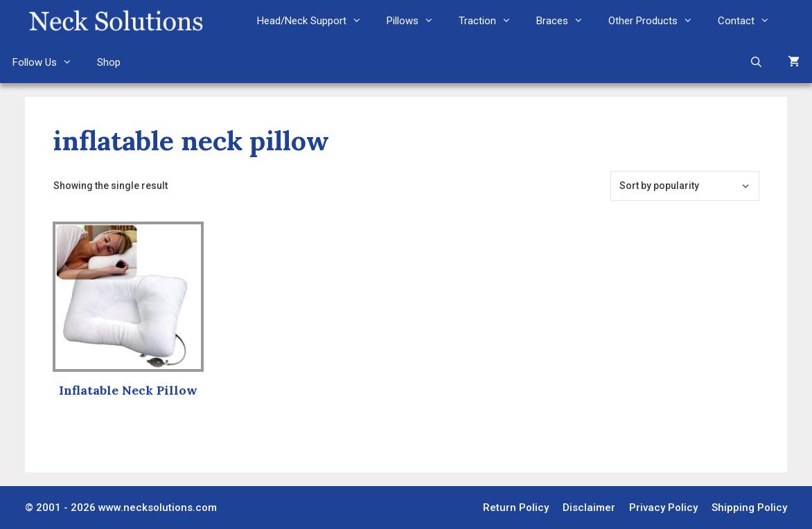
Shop (109, 62)
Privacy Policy (663, 508)
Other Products (657, 21)
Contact (750, 21)
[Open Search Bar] (756, 62)
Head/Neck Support (316, 21)
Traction (491, 21)
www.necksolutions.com (158, 508)
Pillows (416, 21)
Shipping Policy (749, 508)
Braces (566, 21)
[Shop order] (685, 186)
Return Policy (516, 508)
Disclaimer (589, 508)
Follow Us (48, 62)
